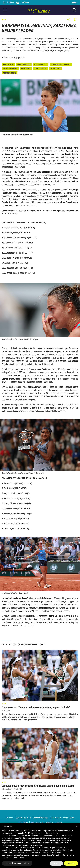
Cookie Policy (68, 818)
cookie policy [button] (53, 833)
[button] (77, 827)
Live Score (23, 3)
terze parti (40, 836)
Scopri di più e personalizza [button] (17, 863)
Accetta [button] (71, 863)
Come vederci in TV (23, 818)
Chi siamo (9, 818)
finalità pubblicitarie (16, 843)
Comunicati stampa (40, 818)
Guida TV (9, 3)
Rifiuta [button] (56, 863)
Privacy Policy (56, 818)
